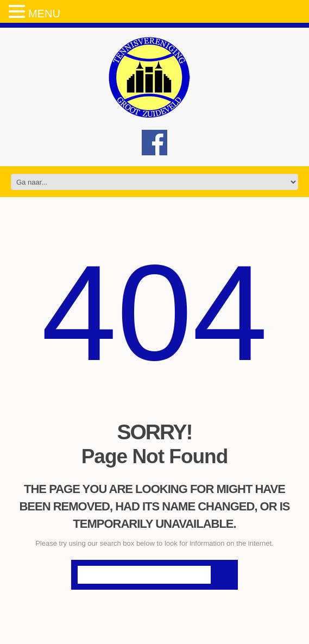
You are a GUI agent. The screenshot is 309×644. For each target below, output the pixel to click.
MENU (44, 14)
